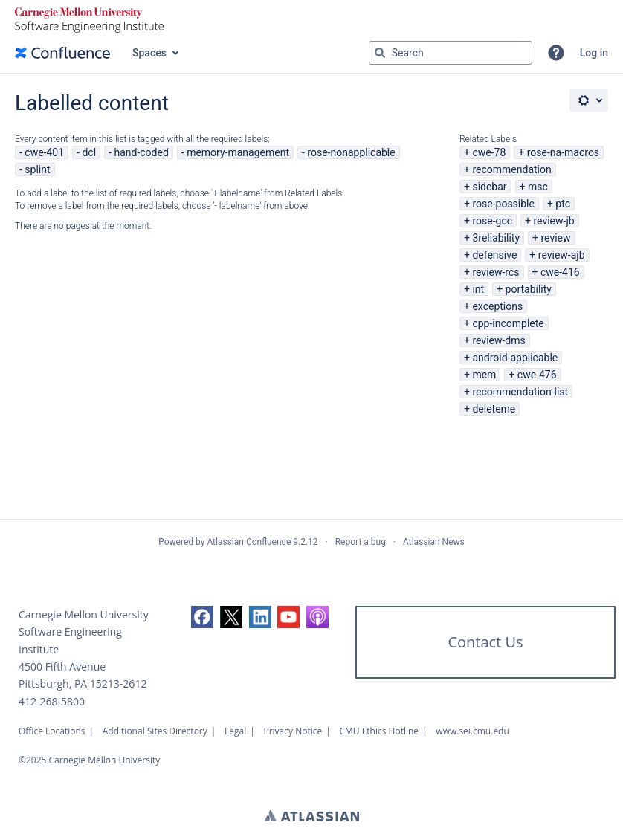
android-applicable (515, 358)
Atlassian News (434, 542)
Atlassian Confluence (249, 542)
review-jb (553, 221)
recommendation (511, 169)
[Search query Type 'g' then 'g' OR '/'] (451, 53)
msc (538, 187)
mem (484, 375)
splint (37, 169)
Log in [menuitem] (594, 53)
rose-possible (503, 204)
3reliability (496, 238)
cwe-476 (537, 375)
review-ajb (562, 255)
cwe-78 (489, 152)
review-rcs (496, 272)
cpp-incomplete (508, 323)
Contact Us (485, 642)
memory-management (238, 152)
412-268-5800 (52, 701)
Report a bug (361, 542)
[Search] (380, 53)
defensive (494, 255)
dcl (89, 152)
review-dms (498, 340)
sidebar (489, 187)
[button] (556, 53)
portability (529, 289)
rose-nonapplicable (351, 152)
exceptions (497, 306)
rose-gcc (492, 221)
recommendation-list (520, 392)
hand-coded (141, 152)
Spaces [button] (149, 53)
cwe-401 (44, 152)
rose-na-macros (563, 152)
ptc (563, 204)
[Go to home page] (62, 53)
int (478, 289)
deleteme (494, 409)
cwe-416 (560, 272)
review (555, 238)
